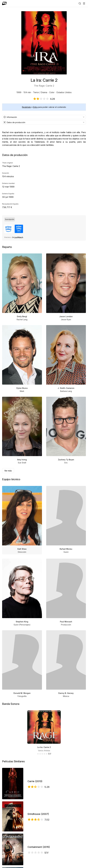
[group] (44, 219)
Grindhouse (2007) (38, 814)
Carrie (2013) (35, 781)
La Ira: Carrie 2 (44, 747)
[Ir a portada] (4, 3)
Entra (35, 107)
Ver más (8, 471)
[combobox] (44, 117)
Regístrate (26, 107)
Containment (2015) (39, 847)
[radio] (10, 219)
